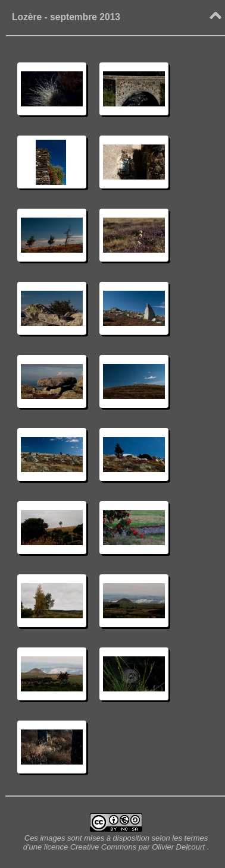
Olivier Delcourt (178, 847)
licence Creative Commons (91, 847)
